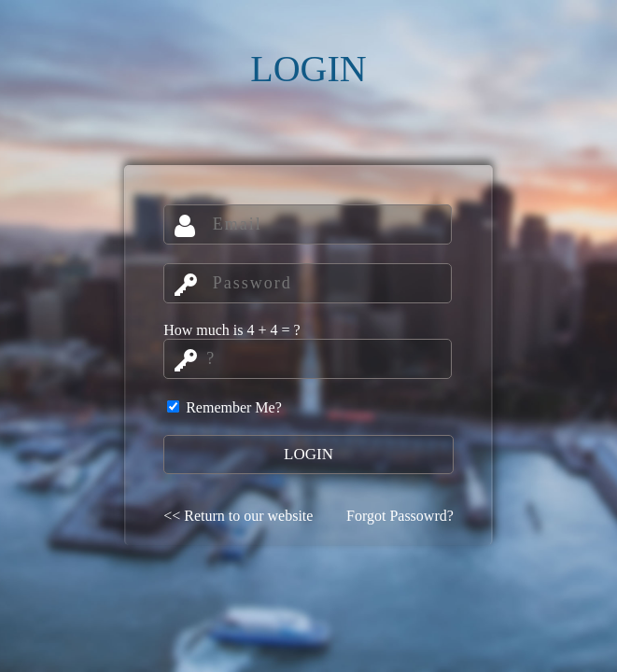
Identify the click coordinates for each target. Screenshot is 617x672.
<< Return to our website (238, 516)
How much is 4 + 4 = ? (231, 330)
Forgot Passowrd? (400, 516)
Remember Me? (224, 407)
